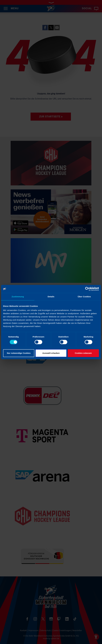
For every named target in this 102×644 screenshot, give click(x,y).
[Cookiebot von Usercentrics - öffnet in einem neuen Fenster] (87, 289)
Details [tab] (51, 297)
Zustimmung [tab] (18, 297)
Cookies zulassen (83, 353)
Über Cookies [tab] (84, 297)
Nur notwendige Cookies (19, 353)
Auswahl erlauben (51, 353)
